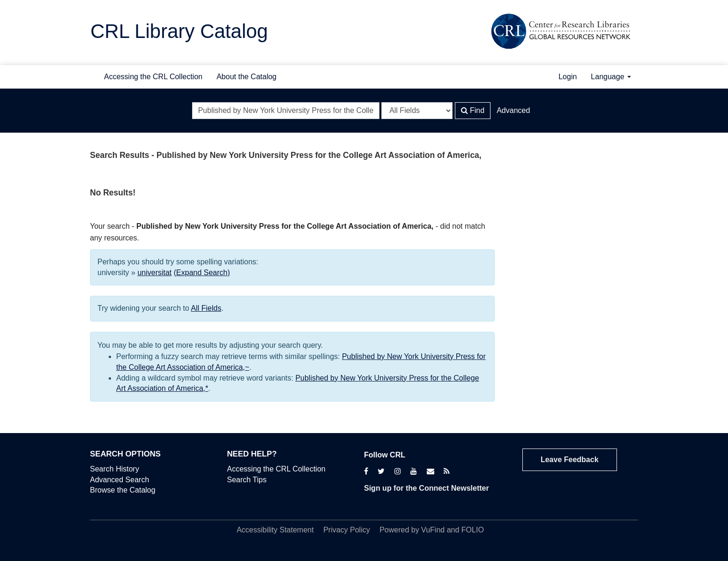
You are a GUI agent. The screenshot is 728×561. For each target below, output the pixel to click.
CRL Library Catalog (179, 31)
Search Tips (247, 480)
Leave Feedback (570, 460)
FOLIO (473, 530)
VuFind (433, 530)
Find (473, 110)
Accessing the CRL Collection (153, 77)
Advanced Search (119, 480)
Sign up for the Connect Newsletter (427, 488)
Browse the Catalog (123, 490)
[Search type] (417, 111)
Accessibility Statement (275, 530)
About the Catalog (246, 77)
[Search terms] (286, 111)
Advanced (513, 110)
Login (568, 77)
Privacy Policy (347, 530)
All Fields (206, 308)
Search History (115, 469)
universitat (154, 273)
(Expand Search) (202, 273)
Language (611, 77)
